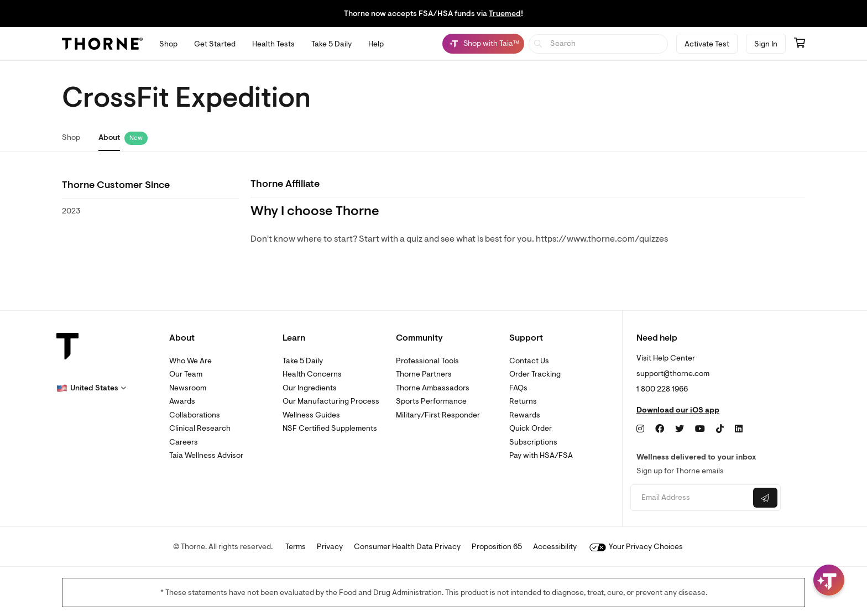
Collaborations (195, 415)
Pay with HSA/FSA (541, 455)
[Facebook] (660, 429)
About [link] (109, 137)
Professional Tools (427, 361)
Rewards (525, 415)
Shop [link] (71, 137)
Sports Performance (431, 401)
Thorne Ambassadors (433, 388)
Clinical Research (200, 428)
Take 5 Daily (303, 361)
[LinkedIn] (739, 429)
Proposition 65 (497, 547)
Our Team (186, 374)
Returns (523, 401)
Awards (182, 401)
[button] (91, 388)
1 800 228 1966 (662, 389)
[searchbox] (599, 44)
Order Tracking (535, 374)
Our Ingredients (310, 388)
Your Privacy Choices (636, 547)
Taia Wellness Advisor (206, 455)
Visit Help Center (666, 358)
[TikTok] (720, 429)
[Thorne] (102, 44)
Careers (184, 442)
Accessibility (555, 547)
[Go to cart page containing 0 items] (800, 44)
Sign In (766, 44)
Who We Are (190, 361)
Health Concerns (312, 374)
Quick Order (531, 428)
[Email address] (690, 498)
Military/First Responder (438, 415)
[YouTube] (700, 429)
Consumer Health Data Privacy (407, 547)
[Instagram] (640, 429)
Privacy (330, 547)
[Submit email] (765, 498)
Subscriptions (533, 442)
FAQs (518, 388)
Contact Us (529, 361)
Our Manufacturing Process (331, 401)
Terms (296, 547)
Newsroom (188, 388)
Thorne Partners (424, 374)
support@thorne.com (673, 374)
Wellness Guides (311, 415)
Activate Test (707, 44)
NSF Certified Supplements (330, 428)
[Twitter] (680, 429)
